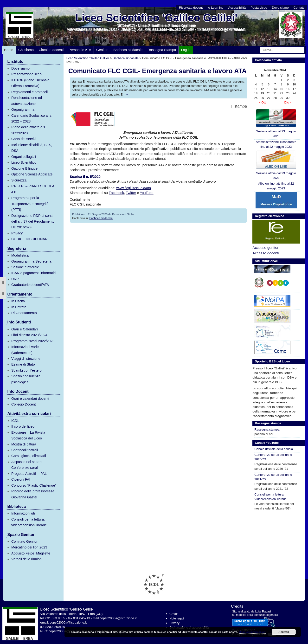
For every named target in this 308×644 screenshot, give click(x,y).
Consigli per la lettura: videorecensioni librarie (29, 522)
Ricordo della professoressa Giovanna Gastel (33, 494)
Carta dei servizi (24, 139)
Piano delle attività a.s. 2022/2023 (29, 130)
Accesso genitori (266, 248)
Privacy (17, 233)
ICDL (15, 421)
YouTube (147, 193)
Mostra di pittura (24, 444)
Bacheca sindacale (128, 50)
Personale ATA (80, 50)
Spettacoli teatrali (25, 450)
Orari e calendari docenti (30, 399)
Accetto (284, 632)
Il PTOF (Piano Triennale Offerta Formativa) (30, 83)
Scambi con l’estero (26, 370)
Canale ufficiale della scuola (274, 449)
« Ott (262, 103)
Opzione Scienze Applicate (32, 174)
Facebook (116, 193)
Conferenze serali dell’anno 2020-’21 (273, 457)
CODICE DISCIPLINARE (31, 239)
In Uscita (18, 301)
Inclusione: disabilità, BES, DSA (32, 148)
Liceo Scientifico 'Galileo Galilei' (156, 18)
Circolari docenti (51, 50)
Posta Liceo (259, 8)
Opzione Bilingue (24, 168)
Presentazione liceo (26, 74)
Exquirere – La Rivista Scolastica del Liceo (28, 435)
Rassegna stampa (267, 429)
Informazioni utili (24, 513)
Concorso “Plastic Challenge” (34, 485)
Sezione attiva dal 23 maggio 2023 (276, 123)
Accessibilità (237, 8)
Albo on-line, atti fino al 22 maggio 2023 (276, 186)
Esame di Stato (23, 364)
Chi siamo (26, 50)
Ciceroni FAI (21, 479)
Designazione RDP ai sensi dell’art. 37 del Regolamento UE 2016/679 (33, 222)
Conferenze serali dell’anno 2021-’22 (273, 477)
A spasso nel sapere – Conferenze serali (28, 465)
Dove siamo (280, 8)
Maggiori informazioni (252, 632)
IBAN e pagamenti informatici (34, 273)
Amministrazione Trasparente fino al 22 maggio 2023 (276, 144)
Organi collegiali (24, 157)
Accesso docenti (266, 253)
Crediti (174, 614)
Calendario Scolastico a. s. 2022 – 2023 (32, 118)
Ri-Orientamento (24, 313)
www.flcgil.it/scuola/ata (134, 188)
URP (15, 279)
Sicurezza (19, 180)
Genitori (102, 50)
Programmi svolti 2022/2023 (33, 341)
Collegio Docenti (24, 404)
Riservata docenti (191, 8)
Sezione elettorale (25, 267)
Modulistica (20, 255)
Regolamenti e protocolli (30, 92)
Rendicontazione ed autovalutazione (27, 101)
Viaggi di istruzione (26, 359)
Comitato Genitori (25, 541)
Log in (186, 50)
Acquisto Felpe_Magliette (31, 553)
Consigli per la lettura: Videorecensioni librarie (270, 497)
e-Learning (216, 8)
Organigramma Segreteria (31, 261)
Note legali (177, 618)
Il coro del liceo (23, 426)
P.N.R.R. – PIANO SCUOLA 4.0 (33, 189)
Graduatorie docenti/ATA (30, 285)
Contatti (299, 8)
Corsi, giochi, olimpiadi (29, 456)
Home (9, 50)
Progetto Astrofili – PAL (29, 474)
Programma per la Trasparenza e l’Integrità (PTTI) (30, 204)
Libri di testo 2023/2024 (29, 335)
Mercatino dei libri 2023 (29, 547)
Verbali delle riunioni (27, 559)
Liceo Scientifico (24, 162)
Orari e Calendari (25, 329)
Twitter (131, 193)
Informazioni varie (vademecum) (25, 350)
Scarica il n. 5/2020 (85, 177)
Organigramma (23, 109)
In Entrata (19, 307)
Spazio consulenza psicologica (26, 379)
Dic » (288, 103)
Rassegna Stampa (162, 50)
